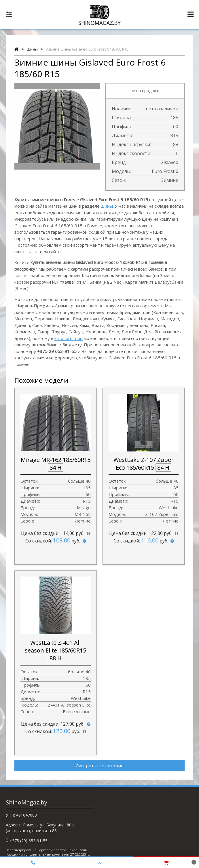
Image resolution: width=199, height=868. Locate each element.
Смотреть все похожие (100, 765)
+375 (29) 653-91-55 (29, 841)
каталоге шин (69, 338)
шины (107, 206)
